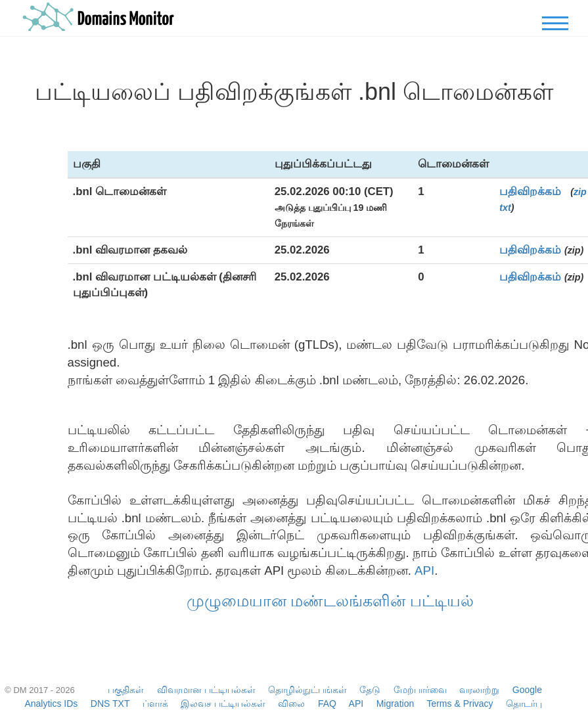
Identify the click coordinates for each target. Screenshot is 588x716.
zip (580, 192)
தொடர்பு (524, 704)
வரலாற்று (479, 690)
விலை (291, 704)
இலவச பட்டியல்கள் (223, 704)
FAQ (327, 704)
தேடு (370, 690)
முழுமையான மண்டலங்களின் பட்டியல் (330, 601)
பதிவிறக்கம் (530, 191)
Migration (396, 704)
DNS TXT (110, 704)
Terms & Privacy (460, 704)
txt (505, 208)
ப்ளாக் (155, 704)
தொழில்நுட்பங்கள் (307, 690)
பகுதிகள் (126, 690)
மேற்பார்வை (420, 690)
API (424, 571)
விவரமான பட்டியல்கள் (206, 690)
